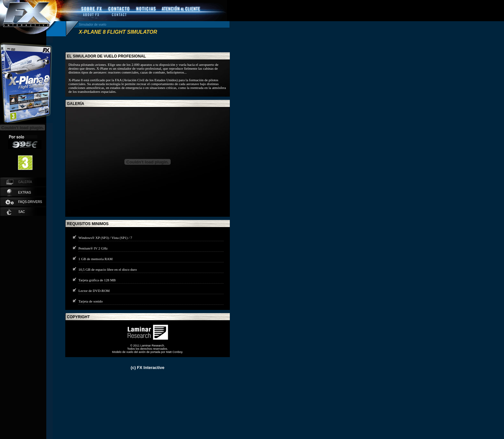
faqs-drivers (23, 202)
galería (76, 104)
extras (19, 193)
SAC (16, 212)
